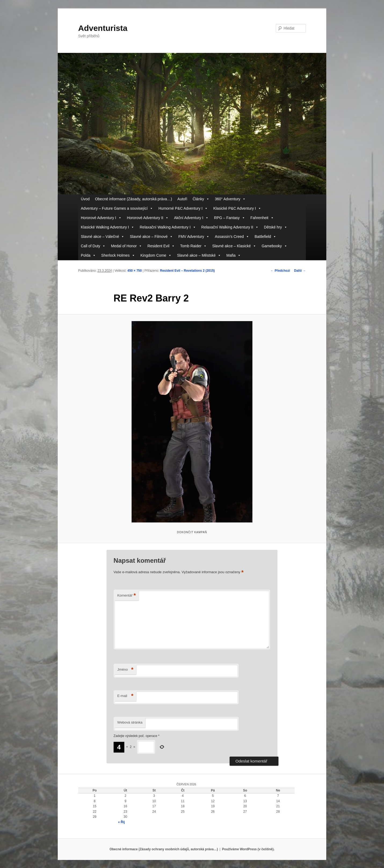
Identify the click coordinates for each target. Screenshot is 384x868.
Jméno (125, 670)
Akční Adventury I (191, 218)
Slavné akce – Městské (199, 255)
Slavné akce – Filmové (151, 237)
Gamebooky (274, 246)
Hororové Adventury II (148, 218)
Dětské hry (276, 227)
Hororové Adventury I (101, 218)
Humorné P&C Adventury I (183, 208)
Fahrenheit (262, 218)
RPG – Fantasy (230, 218)
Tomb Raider (193, 246)
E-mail (125, 696)
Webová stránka (130, 722)
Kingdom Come (156, 255)
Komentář (127, 596)
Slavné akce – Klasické (234, 246)
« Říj (121, 822)
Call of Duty (93, 246)
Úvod (85, 199)
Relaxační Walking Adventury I (168, 227)
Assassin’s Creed (232, 237)
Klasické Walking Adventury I (108, 227)
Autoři (182, 199)
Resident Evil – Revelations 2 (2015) (187, 271)
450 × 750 (135, 271)
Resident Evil (161, 246)
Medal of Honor (126, 246)
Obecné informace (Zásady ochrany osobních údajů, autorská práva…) (164, 849)
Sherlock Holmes (118, 255)
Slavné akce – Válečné (103, 237)
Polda (88, 255)
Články (201, 199)
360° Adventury (230, 199)
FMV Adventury (194, 237)
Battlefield (265, 237)
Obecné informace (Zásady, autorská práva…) (134, 199)
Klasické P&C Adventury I (237, 208)
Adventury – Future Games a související (117, 208)
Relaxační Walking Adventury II (230, 227)
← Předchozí (280, 271)
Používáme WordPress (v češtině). (248, 849)
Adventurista (103, 28)
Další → (300, 271)
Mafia (234, 255)
